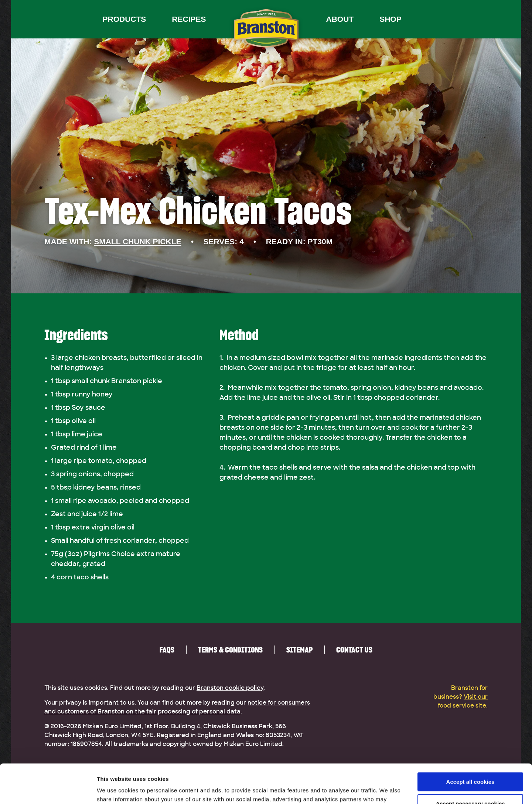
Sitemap (299, 650)
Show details (114, 789)
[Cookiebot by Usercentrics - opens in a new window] (48, 790)
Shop (391, 19)
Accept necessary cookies (470, 764)
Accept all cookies (470, 743)
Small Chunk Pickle (137, 241)
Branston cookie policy (230, 688)
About (340, 19)
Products (124, 19)
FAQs (167, 650)
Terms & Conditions (230, 650)
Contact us (354, 650)
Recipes (189, 19)
